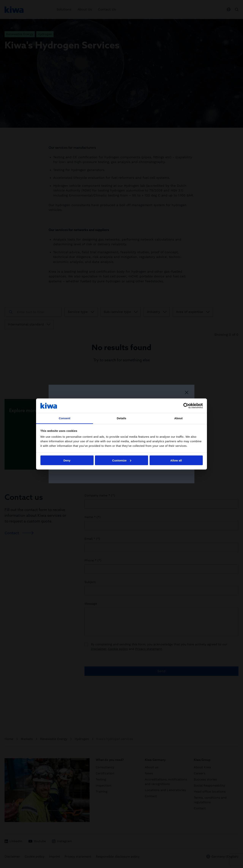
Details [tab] (121, 418)
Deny (67, 460)
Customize (122, 460)
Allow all (176, 460)
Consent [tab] (65, 418)
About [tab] (178, 418)
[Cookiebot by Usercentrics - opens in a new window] (186, 406)
